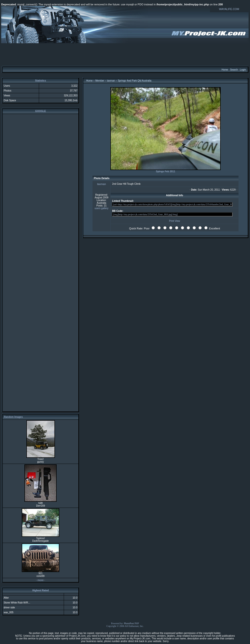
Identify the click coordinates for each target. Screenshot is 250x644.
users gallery (101, 208)
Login (243, 70)
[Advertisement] (125, 54)
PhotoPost (129, 623)
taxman (111, 81)
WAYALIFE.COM (229, 9)
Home (225, 70)
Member (100, 81)
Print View (174, 221)
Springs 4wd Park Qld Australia (135, 81)
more (40, 580)
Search (234, 70)
